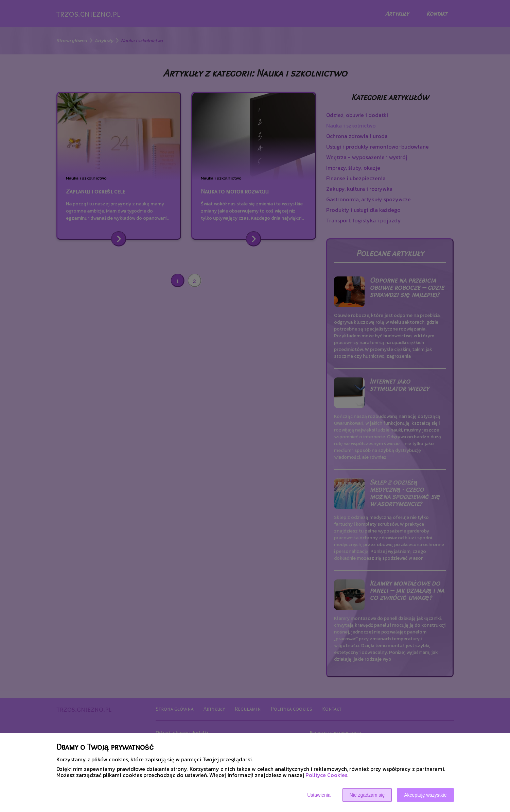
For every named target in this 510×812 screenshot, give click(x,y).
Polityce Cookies (326, 775)
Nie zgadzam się (367, 795)
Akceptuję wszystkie (425, 795)
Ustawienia (319, 795)
